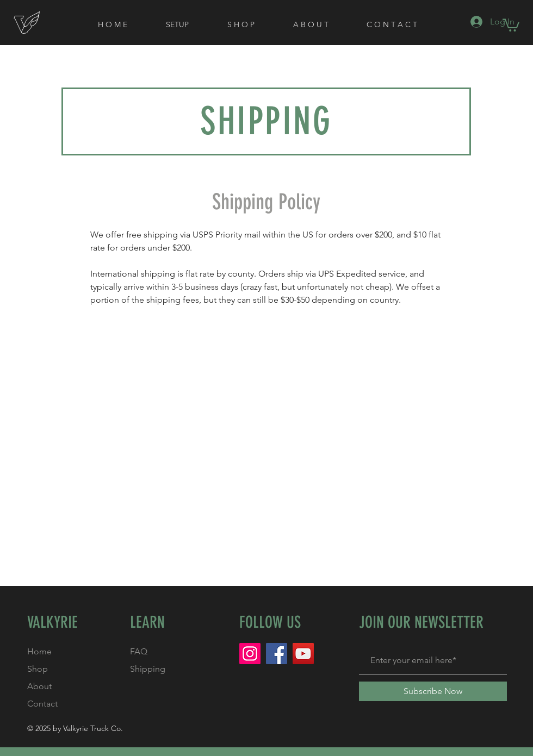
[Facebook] (277, 654)
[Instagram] (250, 654)
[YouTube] (303, 654)
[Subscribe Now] (433, 691)
